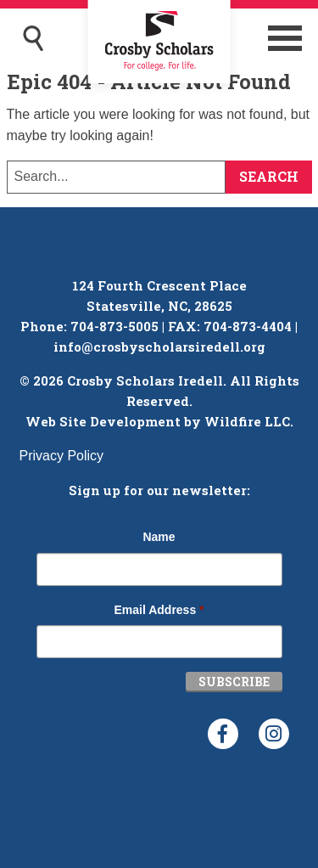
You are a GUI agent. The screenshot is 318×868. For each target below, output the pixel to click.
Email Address (159, 610)
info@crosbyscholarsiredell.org (159, 347)
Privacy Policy (62, 456)
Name (159, 537)
